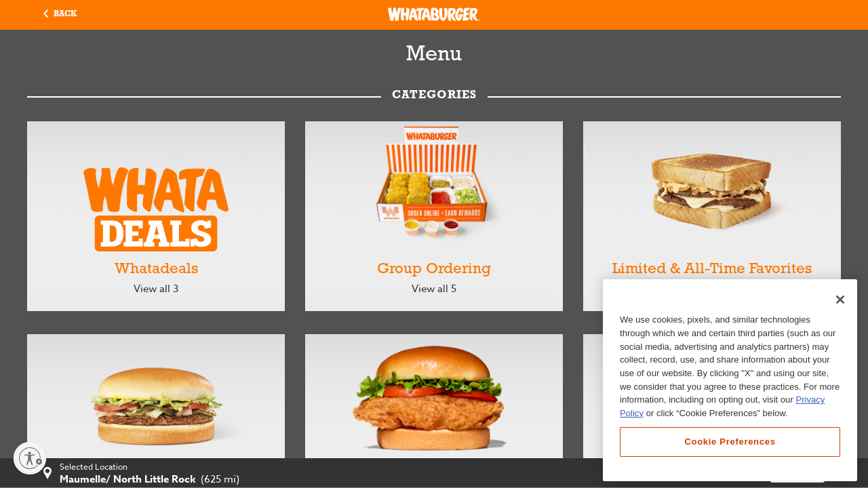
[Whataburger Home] (434, 14)
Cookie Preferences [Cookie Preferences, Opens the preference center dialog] (730, 442)
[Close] (840, 300)
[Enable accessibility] (30, 458)
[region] (730, 380)
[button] (60, 15)
